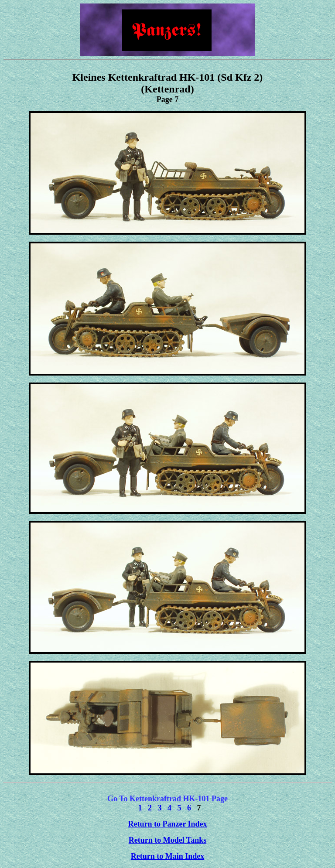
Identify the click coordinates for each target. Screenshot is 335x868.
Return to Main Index (168, 856)
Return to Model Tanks (168, 840)
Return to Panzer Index (167, 824)
